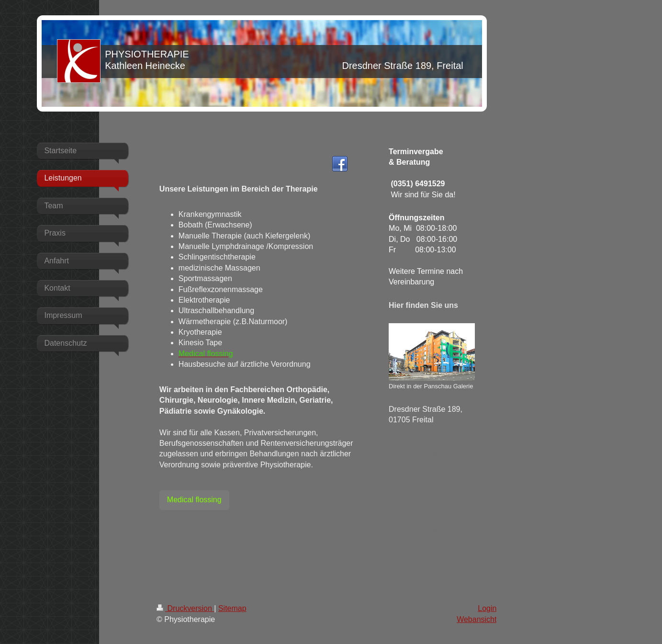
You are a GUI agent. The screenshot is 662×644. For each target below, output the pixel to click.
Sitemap (232, 608)
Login (487, 608)
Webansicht (477, 619)
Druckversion (185, 608)
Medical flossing (194, 500)
